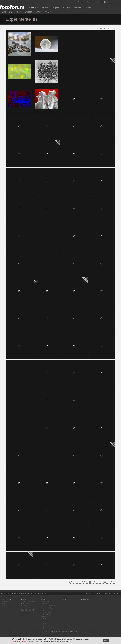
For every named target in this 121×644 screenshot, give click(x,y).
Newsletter (108, 594)
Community (33, 8)
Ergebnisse (25, 604)
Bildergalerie (7, 12)
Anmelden (81, 2)
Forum (18, 12)
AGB (44, 627)
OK (106, 641)
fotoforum (44, 619)
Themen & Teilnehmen (28, 601)
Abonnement (44, 604)
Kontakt (45, 625)
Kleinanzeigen (47, 614)
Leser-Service (47, 612)
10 (107, 582)
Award (45, 8)
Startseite (4, 594)
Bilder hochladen (93, 2)
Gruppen (28, 12)
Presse (45, 623)
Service (39, 12)
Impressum (89, 594)
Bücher (66, 8)
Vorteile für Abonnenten (48, 606)
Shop (89, 8)
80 (111, 29)
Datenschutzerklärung (20, 641)
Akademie (78, 8)
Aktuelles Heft (45, 601)
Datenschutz (98, 594)
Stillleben (31, 594)
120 (114, 29)
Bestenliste (25, 606)
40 (108, 29)
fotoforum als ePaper (47, 608)
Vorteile (48, 12)
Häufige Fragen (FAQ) (28, 610)
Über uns (45, 621)
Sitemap (116, 594)
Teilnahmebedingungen (28, 608)
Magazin (56, 8)
